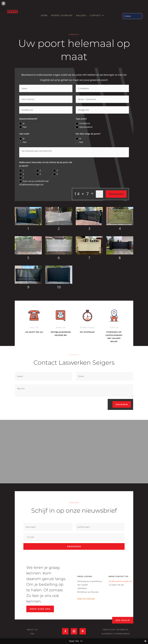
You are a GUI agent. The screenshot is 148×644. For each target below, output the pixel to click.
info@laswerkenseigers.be (120, 581)
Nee (23, 127)
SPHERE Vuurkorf (62, 16)
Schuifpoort (83, 123)
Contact (96, 16)
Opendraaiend (84, 127)
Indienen (122, 404)
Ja (22, 123)
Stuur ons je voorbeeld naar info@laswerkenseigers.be (34, 183)
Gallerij (81, 16)
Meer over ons (40, 609)
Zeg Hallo (123, 620)
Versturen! (116, 194)
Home (44, 16)
